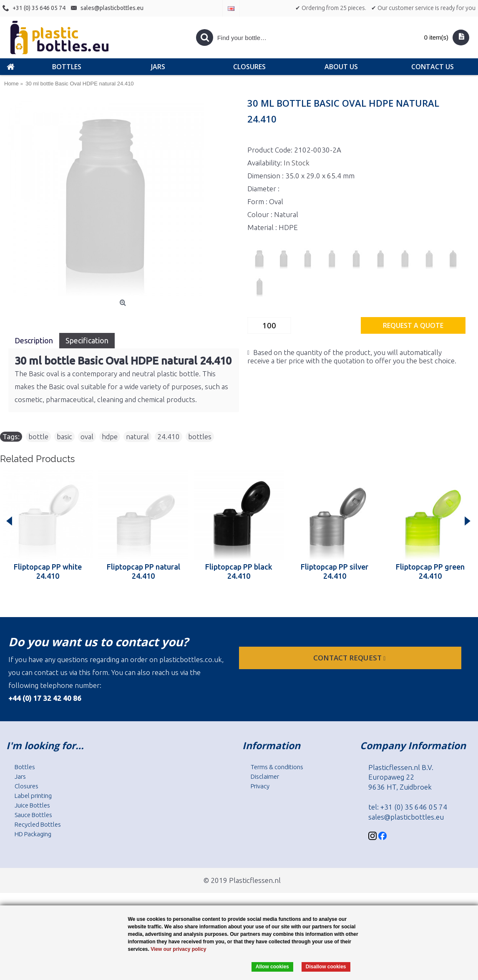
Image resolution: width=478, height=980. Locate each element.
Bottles (25, 767)
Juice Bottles (32, 805)
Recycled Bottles (38, 824)
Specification (87, 340)
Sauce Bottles (33, 815)
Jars (20, 776)
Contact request (350, 658)
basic (64, 436)
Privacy (260, 786)
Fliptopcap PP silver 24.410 (335, 571)
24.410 (169, 436)
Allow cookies (272, 967)
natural (137, 436)
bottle (38, 436)
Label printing (33, 796)
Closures (26, 786)
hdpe (110, 436)
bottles (200, 436)
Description (34, 340)
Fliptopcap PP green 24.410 (430, 571)
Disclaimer (265, 776)
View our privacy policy (178, 949)
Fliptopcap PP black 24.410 (239, 571)
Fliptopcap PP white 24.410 (48, 571)
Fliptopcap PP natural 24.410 (143, 571)
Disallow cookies (326, 967)
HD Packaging (33, 834)
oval (87, 436)
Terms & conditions (277, 767)
